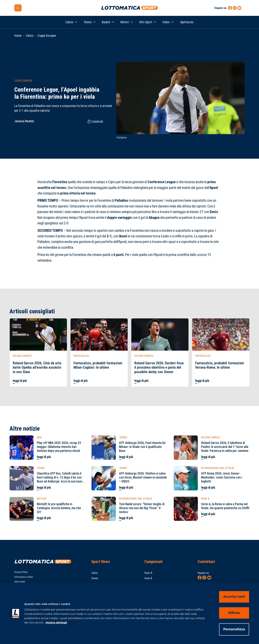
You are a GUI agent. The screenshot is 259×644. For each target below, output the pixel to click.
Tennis (88, 22)
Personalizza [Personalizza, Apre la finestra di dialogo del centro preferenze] (234, 629)
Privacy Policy (21, 572)
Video (166, 22)
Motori (125, 22)
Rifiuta (234, 613)
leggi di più (20, 381)
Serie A (148, 573)
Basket (106, 22)
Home (18, 36)
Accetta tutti (234, 597)
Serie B (148, 578)
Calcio (69, 22)
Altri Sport (146, 22)
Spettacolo (187, 22)
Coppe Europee (47, 36)
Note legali (20, 582)
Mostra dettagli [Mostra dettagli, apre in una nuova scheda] (56, 622)
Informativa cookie (24, 577)
